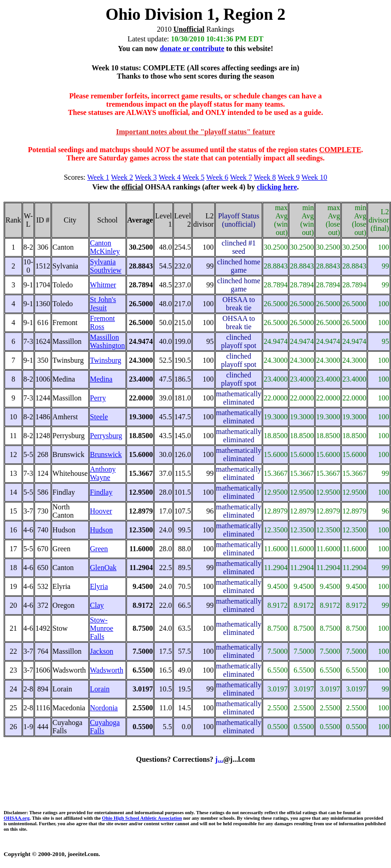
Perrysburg (106, 436)
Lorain (100, 689)
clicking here (277, 187)
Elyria (99, 586)
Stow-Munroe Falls (102, 628)
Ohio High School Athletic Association (142, 818)
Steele (99, 417)
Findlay (101, 492)
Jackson (102, 651)
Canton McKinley (105, 247)
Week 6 (217, 177)
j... (219, 759)
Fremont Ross (103, 323)
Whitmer (103, 285)
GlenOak (103, 568)
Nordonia (104, 708)
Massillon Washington (108, 341)
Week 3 (146, 177)
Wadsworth (107, 670)
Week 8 (265, 177)
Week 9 (289, 177)
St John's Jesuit (103, 304)
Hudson (102, 530)
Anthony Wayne (103, 473)
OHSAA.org (17, 818)
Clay (97, 605)
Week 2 (122, 177)
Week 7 (241, 177)
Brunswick (106, 454)
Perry (98, 398)
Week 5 (194, 177)
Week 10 (314, 177)
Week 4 (170, 177)
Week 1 (98, 177)
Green (99, 549)
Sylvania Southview (106, 266)
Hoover (101, 511)
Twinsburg (106, 360)
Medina (101, 379)
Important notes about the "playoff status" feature (195, 132)
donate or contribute (192, 49)
